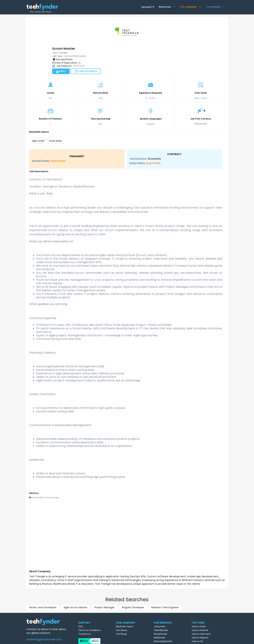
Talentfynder (170, 603)
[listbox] (126, 114)
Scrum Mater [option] (55, 113)
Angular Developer (133, 580)
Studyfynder (169, 606)
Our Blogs (130, 606)
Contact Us (91, 606)
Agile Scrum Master (75, 580)
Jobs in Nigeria (208, 610)
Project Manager (105, 580)
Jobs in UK (205, 614)
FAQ (87, 599)
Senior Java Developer (43, 580)
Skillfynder (168, 610)
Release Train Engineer (165, 580)
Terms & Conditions (96, 603)
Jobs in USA (206, 618)
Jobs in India (207, 599)
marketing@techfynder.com (44, 612)
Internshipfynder (172, 614)
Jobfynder (168, 599)
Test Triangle (71, 639)
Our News (130, 603)
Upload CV (148, 7)
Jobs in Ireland (208, 603)
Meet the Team (133, 599)
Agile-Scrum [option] (38, 113)
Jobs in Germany (209, 606)
